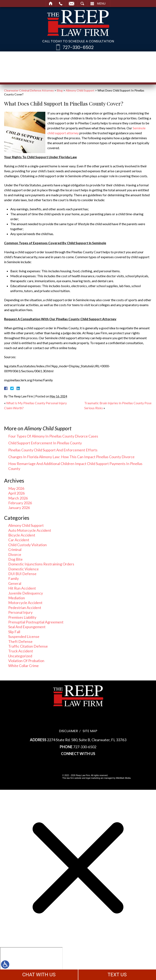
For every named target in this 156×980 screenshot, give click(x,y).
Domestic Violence (23, 569)
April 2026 (16, 493)
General (15, 583)
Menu (101, 4)
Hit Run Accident (22, 588)
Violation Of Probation (26, 661)
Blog (60, 90)
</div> (31, 963)
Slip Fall (14, 632)
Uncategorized (20, 656)
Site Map (90, 731)
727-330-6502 (78, 47)
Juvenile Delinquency (26, 593)
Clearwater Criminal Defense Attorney (29, 90)
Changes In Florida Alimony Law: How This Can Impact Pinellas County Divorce (71, 457)
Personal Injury (20, 612)
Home (51, 4)
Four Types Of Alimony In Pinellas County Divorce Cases (53, 436)
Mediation (17, 598)
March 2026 (18, 498)
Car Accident (19, 540)
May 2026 (16, 488)
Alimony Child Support (80, 90)
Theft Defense (20, 641)
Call (61, 4)
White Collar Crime (23, 666)
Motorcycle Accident (25, 603)
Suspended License (24, 636)
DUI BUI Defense (22, 574)
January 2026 (19, 508)
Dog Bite (15, 559)
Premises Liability (22, 617)
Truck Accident (21, 651)
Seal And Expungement (27, 627)
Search (82, 4)
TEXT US (117, 975)
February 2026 (20, 503)
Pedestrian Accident (25, 608)
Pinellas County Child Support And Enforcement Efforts (53, 450)
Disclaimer (68, 731)
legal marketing (93, 778)
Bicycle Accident (22, 535)
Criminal (15, 549)
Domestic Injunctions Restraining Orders (41, 564)
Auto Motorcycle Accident (30, 530)
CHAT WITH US (39, 975)
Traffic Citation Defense (28, 646)
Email (72, 4)
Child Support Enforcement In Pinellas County (45, 443)
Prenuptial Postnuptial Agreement (36, 622)
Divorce (15, 554)
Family (13, 578)
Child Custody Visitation (28, 545)
